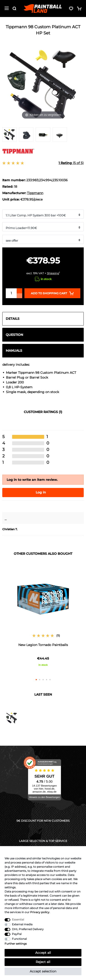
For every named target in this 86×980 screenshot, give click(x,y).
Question (14, 335)
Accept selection (43, 971)
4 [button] (47, 680)
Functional (19, 939)
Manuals (14, 351)
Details (13, 319)
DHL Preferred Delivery (28, 929)
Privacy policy (40, 912)
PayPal (17, 934)
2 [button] (40, 680)
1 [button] (36, 680)
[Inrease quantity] (19, 291)
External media (22, 924)
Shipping (53, 273)
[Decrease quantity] (19, 296)
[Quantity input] (11, 293)
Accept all (43, 953)
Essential (18, 919)
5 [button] (50, 680)
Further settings (16, 944)
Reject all (43, 962)
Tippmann (35, 193)
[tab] (43, 319)
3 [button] (43, 680)
